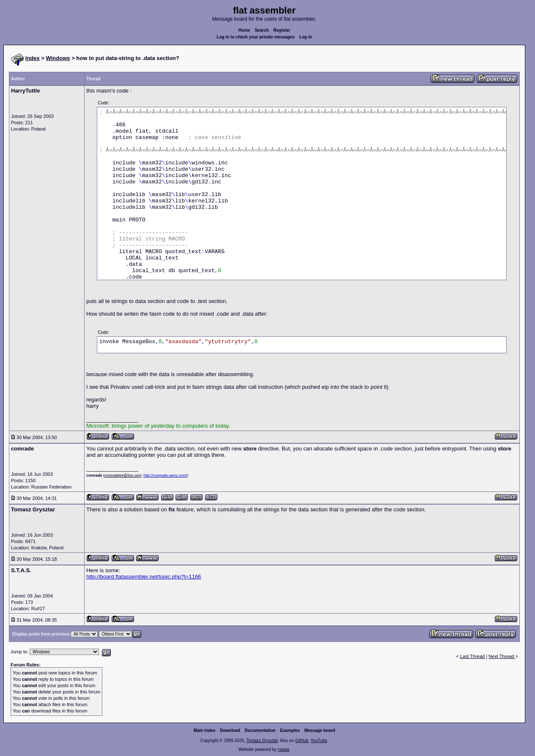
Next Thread (502, 656)
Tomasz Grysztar (262, 741)
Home (244, 30)
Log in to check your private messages (256, 37)
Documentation (260, 730)
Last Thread (473, 656)
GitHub (302, 741)
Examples (290, 730)
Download (230, 730)
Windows (58, 58)
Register (282, 30)
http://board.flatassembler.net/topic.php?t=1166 (144, 577)
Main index (205, 730)
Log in (306, 37)
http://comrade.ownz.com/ (165, 475)
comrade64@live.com (123, 475)
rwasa (284, 749)
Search (262, 30)
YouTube (319, 741)
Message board (320, 730)
